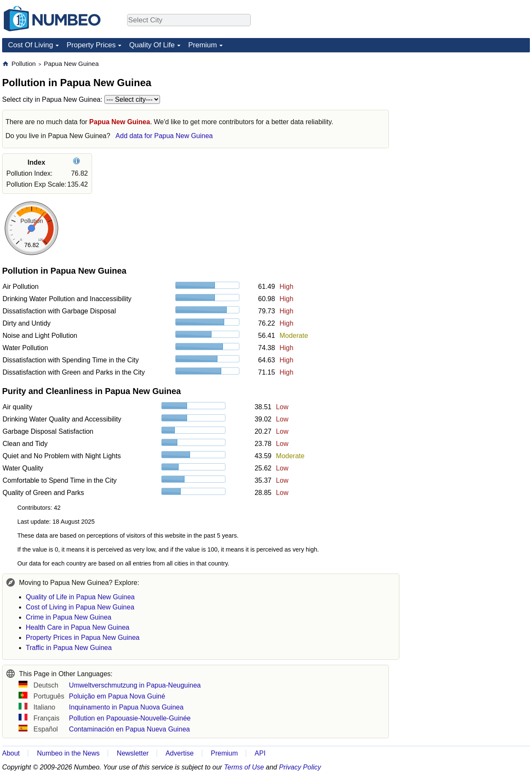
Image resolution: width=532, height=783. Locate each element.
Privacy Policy (300, 767)
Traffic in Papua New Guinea (69, 648)
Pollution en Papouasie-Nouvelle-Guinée (130, 718)
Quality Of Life (152, 45)
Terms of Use (244, 767)
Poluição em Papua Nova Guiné (117, 696)
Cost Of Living (31, 45)
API (260, 753)
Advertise (180, 753)
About (11, 753)
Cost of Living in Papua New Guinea (80, 607)
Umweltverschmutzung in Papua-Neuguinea (135, 685)
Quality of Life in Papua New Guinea (80, 597)
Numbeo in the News (68, 753)
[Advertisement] (467, 112)
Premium (203, 45)
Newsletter (133, 753)
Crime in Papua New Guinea (69, 617)
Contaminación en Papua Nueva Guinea (129, 729)
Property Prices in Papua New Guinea (83, 638)
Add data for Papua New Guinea (164, 136)
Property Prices (91, 45)
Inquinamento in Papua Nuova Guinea (126, 707)
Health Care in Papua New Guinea (77, 627)
